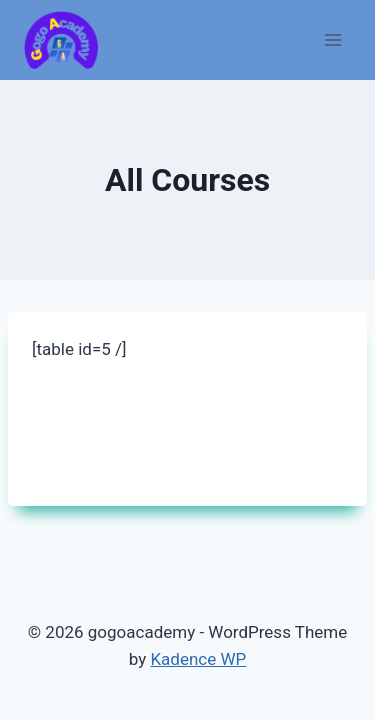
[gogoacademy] (61, 40)
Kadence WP (198, 659)
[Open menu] (332, 39)
